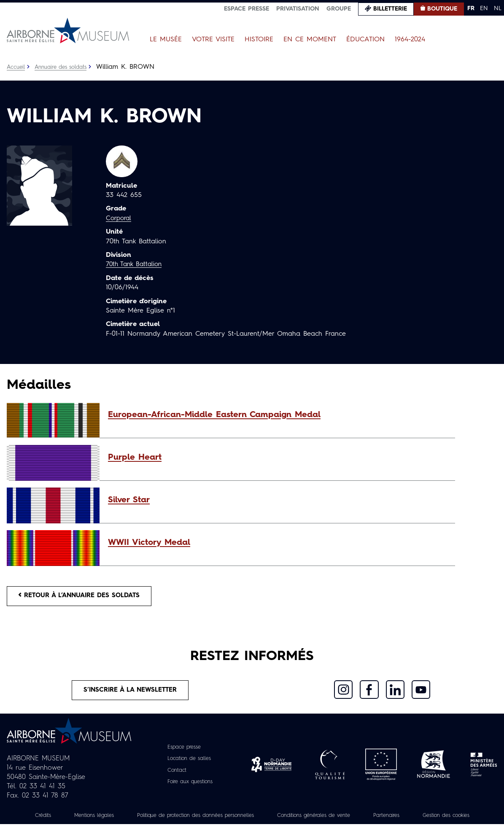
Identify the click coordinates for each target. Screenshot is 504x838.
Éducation (365, 40)
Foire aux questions (190, 786)
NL (498, 8)
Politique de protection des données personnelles (227, 820)
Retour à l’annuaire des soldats (85, 597)
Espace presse (247, 9)
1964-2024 (410, 40)
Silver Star (129, 500)
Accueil (17, 67)
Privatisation (298, 9)
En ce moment (310, 40)
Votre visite (213, 40)
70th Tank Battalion (136, 264)
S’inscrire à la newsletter (131, 694)
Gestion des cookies (252, 829)
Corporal (120, 218)
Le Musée (166, 40)
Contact (174, 775)
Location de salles (189, 763)
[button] (277, 415)
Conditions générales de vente (361, 820)
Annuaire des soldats (66, 67)
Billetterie (390, 9)
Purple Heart (135, 458)
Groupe (339, 9)
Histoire (259, 40)
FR (471, 8)
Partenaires (441, 820)
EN (484, 8)
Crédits (57, 820)
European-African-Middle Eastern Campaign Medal (214, 415)
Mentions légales (113, 820)
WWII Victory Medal (149, 543)
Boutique (442, 9)
